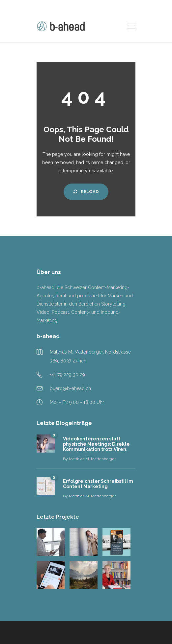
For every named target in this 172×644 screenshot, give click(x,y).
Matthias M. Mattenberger (92, 459)
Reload (86, 192)
